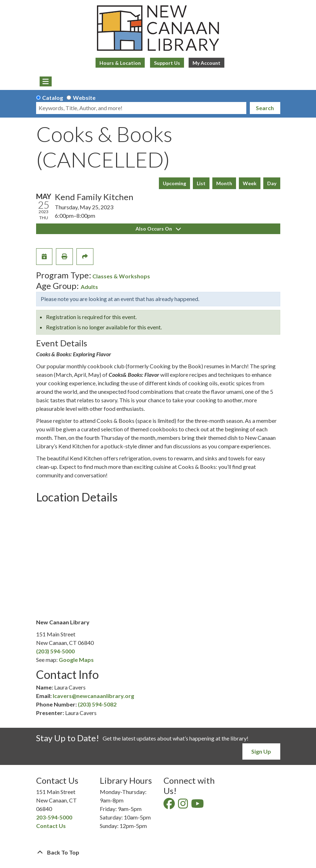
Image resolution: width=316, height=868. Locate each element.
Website (84, 98)
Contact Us (51, 826)
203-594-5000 (54, 817)
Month (224, 183)
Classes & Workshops (121, 276)
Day (272, 183)
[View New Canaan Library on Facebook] (170, 805)
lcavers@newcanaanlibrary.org (93, 696)
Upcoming (174, 183)
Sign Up (261, 751)
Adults (89, 287)
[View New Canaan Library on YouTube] (198, 805)
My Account (206, 63)
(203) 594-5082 (97, 704)
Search (265, 108)
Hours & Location (120, 63)
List (201, 183)
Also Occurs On (158, 229)
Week (250, 183)
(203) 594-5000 (55, 651)
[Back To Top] (158, 852)
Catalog (53, 98)
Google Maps (76, 660)
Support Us (167, 63)
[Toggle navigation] (46, 81)
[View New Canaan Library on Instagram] (183, 805)
